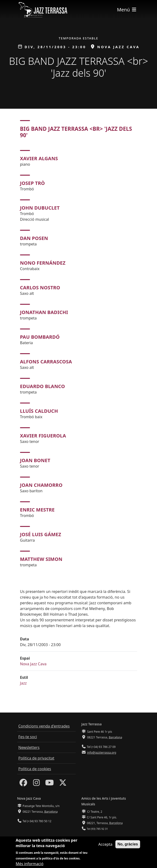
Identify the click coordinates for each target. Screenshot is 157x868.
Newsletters (29, 747)
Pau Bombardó (40, 337)
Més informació (30, 865)
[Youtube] (49, 784)
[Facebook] (23, 784)
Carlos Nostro (40, 288)
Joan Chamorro (41, 485)
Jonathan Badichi (44, 312)
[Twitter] (63, 784)
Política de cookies (35, 769)
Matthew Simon (41, 559)
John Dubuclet (40, 208)
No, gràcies (128, 846)
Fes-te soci (28, 737)
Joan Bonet (35, 460)
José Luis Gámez (41, 534)
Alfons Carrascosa (46, 362)
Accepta (105, 846)
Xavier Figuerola (43, 436)
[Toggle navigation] (127, 10)
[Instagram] (36, 784)
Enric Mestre (37, 510)
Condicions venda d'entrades (44, 726)
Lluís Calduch (39, 411)
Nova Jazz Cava (33, 664)
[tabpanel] (78, 359)
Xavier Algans (39, 158)
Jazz (23, 683)
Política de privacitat (36, 758)
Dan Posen (34, 238)
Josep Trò (32, 183)
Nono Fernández (43, 263)
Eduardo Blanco (42, 386)
